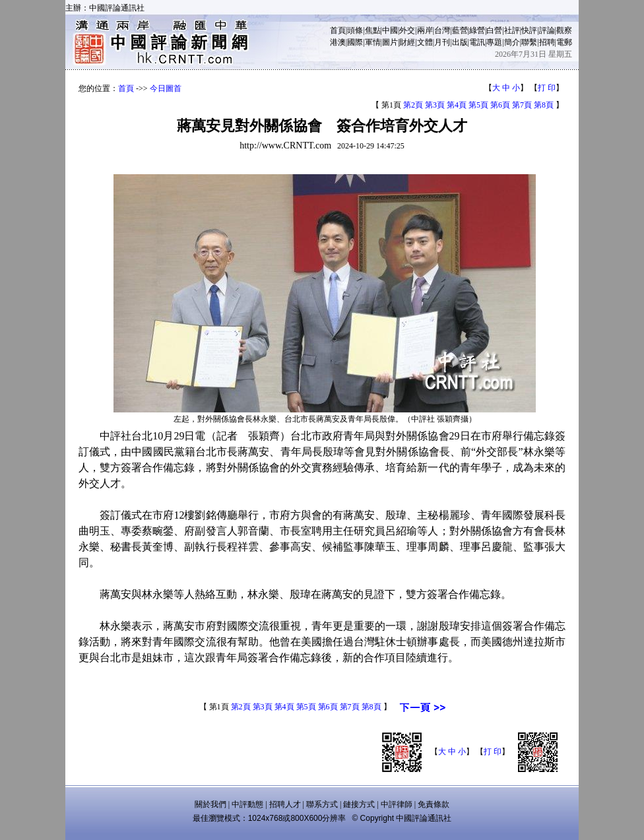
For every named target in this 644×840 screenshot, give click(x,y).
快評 (529, 30)
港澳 (338, 42)
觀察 (564, 30)
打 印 (547, 88)
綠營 (477, 30)
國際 (355, 42)
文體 (425, 42)
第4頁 (457, 105)
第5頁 (478, 105)
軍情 (373, 42)
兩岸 (425, 30)
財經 (407, 42)
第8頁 (544, 105)
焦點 (373, 30)
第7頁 (522, 105)
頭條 (355, 30)
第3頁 (435, 105)
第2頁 (413, 105)
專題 (494, 42)
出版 (460, 42)
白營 (494, 30)
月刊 (442, 42)
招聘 (547, 42)
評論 (547, 30)
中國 (390, 30)
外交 (407, 30)
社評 (512, 30)
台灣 (442, 30)
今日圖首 (166, 88)
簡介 (512, 42)
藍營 (460, 30)
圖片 (390, 42)
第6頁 (500, 105)
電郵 (564, 42)
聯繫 (529, 42)
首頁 (338, 30)
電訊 (477, 42)
